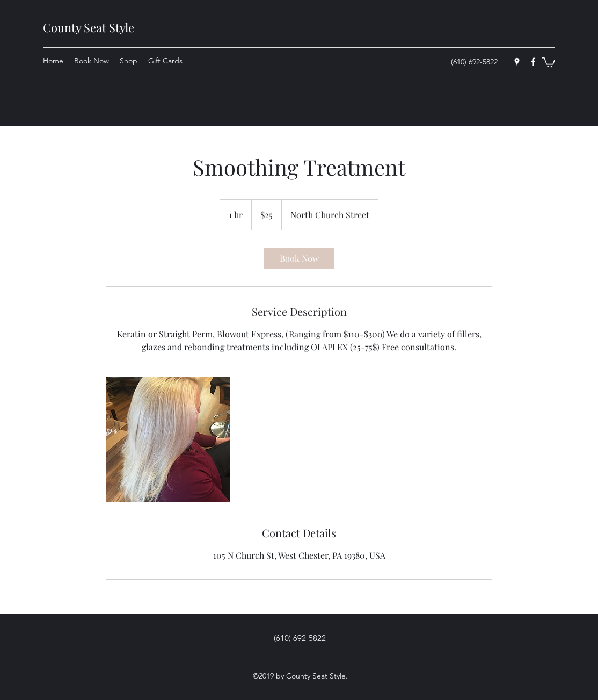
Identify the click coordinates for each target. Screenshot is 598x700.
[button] (549, 62)
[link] (299, 258)
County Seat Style (89, 27)
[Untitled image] (168, 439)
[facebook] (533, 62)
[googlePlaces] (517, 62)
